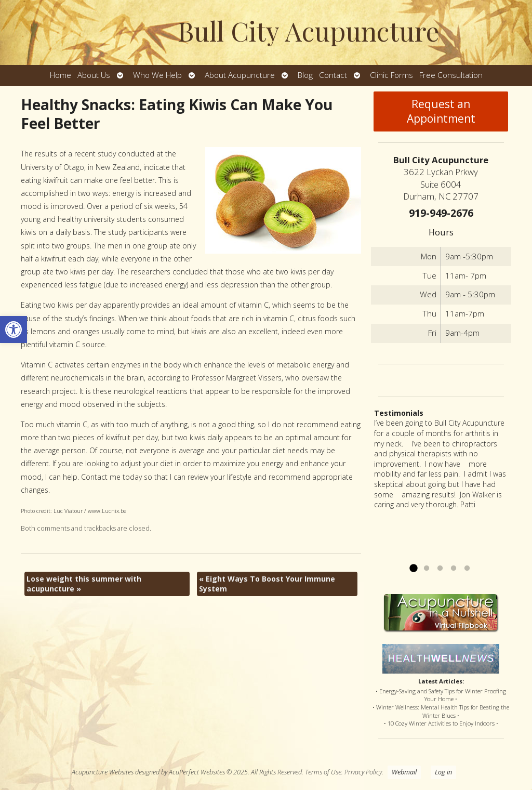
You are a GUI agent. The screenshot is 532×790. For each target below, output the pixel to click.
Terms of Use (323, 772)
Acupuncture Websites (103, 772)
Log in (443, 772)
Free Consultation (451, 75)
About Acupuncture (240, 75)
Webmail (404, 772)
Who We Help (157, 75)
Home (61, 75)
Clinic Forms (391, 75)
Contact (333, 75)
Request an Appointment (441, 111)
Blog (305, 75)
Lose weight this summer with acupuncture (84, 584)
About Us (94, 75)
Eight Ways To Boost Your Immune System (267, 584)
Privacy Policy (363, 772)
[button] (14, 330)
